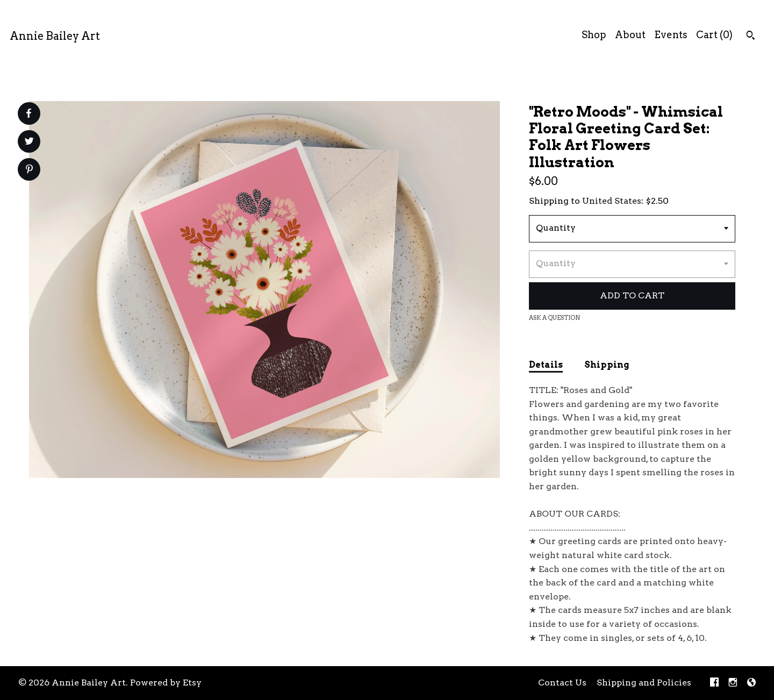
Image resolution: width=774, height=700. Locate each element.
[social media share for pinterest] (29, 170)
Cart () (714, 35)
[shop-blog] (751, 683)
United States (612, 201)
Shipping (607, 365)
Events (671, 35)
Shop (594, 35)
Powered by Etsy (166, 683)
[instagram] (733, 683)
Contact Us (562, 683)
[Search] (751, 37)
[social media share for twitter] (29, 142)
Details (546, 365)
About (630, 35)
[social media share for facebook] (28, 113)
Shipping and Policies (644, 683)
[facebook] (714, 683)
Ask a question (554, 318)
